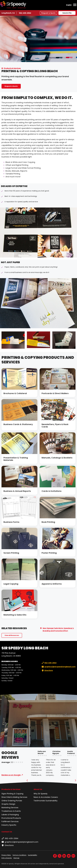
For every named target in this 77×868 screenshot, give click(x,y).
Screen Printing (11, 553)
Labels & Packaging (10, 815)
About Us (38, 789)
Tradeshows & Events (11, 811)
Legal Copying (11, 584)
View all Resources (12, 635)
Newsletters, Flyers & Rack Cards (55, 426)
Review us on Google (11, 775)
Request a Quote (48, 13)
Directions (47, 671)
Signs (4, 794)
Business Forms (11, 522)
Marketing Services (10, 808)
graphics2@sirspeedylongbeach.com (58, 667)
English (69, 5)
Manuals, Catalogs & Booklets (57, 458)
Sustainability (51, 801)
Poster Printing (49, 553)
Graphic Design (8, 804)
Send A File (67, 13)
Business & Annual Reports (17, 491)
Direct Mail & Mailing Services (14, 797)
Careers (54, 797)
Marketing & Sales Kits (15, 615)
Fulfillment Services (10, 821)
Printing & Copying (15, 794)
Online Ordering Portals (12, 801)
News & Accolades (42, 797)
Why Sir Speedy (41, 794)
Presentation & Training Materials (16, 459)
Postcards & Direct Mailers (55, 393)
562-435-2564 (25, 13)
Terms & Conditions (19, 855)
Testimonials (39, 801)
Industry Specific (9, 825)
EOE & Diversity (7, 858)
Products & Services (12, 68)
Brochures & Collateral (15, 393)
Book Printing (48, 522)
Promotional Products (11, 818)
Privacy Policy (6, 855)
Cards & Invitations (52, 491)
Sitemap (16, 858)
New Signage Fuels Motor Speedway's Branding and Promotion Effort (58, 629)
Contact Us (7, 832)
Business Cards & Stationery (18, 424)
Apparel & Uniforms (52, 584)
